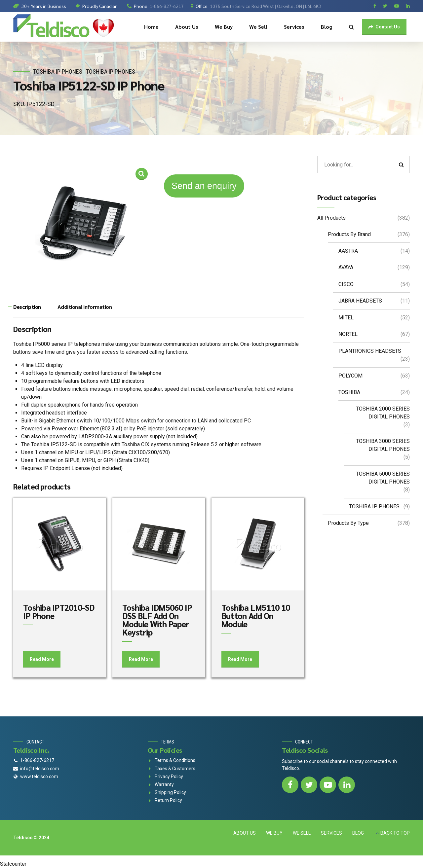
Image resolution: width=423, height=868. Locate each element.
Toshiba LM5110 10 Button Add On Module (256, 615)
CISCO (346, 284)
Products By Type (348, 523)
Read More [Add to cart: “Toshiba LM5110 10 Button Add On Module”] (240, 659)
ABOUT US (245, 833)
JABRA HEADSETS (360, 301)
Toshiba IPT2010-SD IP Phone (59, 611)
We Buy (224, 27)
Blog (327, 27)
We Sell (258, 27)
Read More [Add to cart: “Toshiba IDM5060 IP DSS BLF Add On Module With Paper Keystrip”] (141, 659)
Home (151, 27)
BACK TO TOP (395, 833)
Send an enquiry (204, 186)
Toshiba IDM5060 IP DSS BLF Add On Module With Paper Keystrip (157, 620)
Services (294, 27)
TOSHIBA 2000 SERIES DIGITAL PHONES (383, 413)
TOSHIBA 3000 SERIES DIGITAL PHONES (383, 445)
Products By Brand (349, 234)
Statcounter (13, 864)
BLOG (358, 833)
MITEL (346, 318)
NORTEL (348, 334)
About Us (187, 27)
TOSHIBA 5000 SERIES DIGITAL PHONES (383, 478)
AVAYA (346, 267)
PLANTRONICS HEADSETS (370, 351)
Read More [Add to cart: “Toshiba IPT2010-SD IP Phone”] (42, 659)
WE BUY (274, 833)
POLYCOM (350, 376)
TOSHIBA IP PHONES (58, 72)
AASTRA (348, 251)
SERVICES (331, 833)
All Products (331, 218)
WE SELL (302, 833)
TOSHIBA (349, 392)
